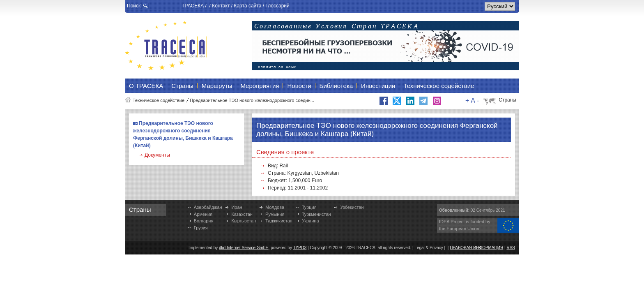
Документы (157, 155)
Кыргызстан (244, 221)
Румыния (275, 214)
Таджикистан (279, 221)
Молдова (275, 207)
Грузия (201, 228)
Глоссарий (277, 6)
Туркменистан (316, 214)
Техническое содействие (159, 100)
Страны (507, 100)
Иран (237, 207)
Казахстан (242, 214)
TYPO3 (300, 248)
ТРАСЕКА (193, 6)
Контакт (221, 6)
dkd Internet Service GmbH (244, 248)
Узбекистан (352, 207)
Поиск (134, 6)
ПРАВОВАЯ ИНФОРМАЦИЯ (476, 248)
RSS (511, 248)
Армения (203, 214)
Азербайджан (208, 207)
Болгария (204, 221)
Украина (310, 221)
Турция (309, 207)
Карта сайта (247, 6)
